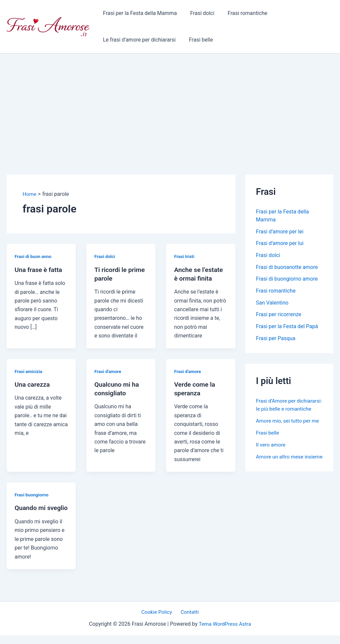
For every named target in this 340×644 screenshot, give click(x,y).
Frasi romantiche (241, 13)
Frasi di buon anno (34, 256)
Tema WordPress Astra (225, 633)
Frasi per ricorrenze (279, 315)
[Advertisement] (170, 103)
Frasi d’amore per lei (280, 232)
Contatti (189, 621)
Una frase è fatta (39, 269)
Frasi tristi (184, 256)
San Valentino (272, 303)
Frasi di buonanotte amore (287, 267)
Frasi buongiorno (32, 495)
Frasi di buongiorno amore (287, 279)
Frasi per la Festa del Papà (287, 327)
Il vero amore (271, 454)
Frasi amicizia (29, 371)
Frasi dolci (198, 13)
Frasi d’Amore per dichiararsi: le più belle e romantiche (284, 410)
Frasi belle (197, 40)
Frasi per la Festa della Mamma (139, 13)
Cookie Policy (158, 621)
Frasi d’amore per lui (280, 244)
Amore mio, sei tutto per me (289, 430)
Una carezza (33, 384)
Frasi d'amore (108, 371)
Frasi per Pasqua (276, 339)
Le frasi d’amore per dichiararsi (138, 40)
